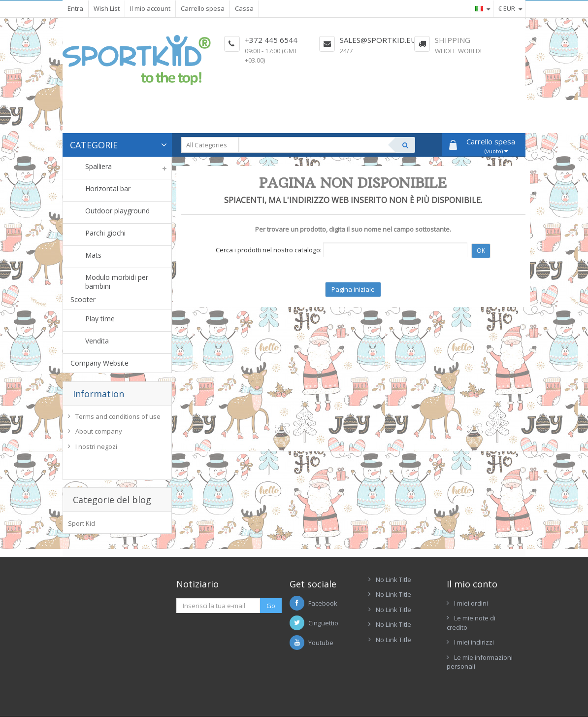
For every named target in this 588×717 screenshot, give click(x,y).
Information (98, 394)
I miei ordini (471, 591)
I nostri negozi (96, 449)
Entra (75, 8)
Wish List (107, 8)
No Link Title (393, 568)
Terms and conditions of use (118, 418)
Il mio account (150, 8)
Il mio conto (472, 572)
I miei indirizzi (474, 631)
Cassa (244, 8)
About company (99, 434)
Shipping (453, 40)
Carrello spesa (203, 8)
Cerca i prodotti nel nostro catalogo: (269, 250)
